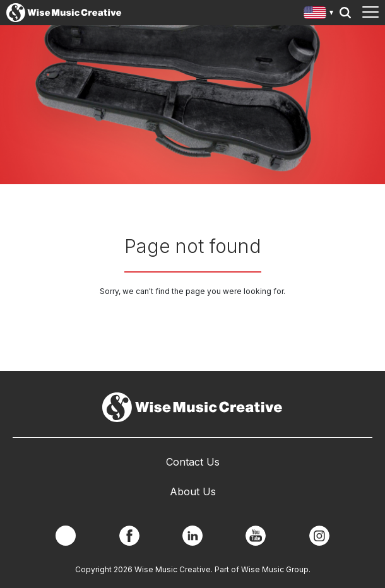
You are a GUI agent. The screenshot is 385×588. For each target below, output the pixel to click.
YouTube (256, 536)
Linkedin (192, 536)
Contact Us (193, 462)
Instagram (319, 536)
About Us (193, 491)
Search (345, 13)
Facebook (129, 536)
